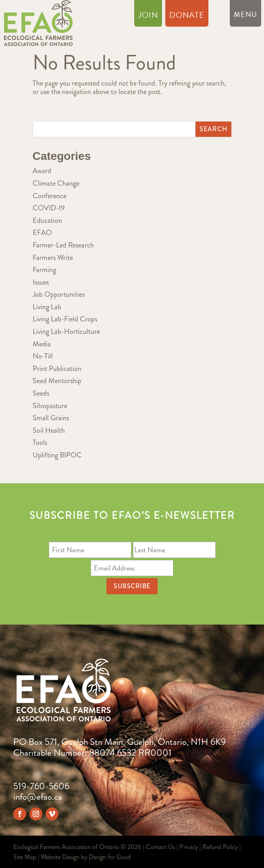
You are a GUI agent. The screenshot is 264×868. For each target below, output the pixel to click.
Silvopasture (50, 406)
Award (42, 171)
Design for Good (110, 857)
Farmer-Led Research (63, 245)
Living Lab (47, 307)
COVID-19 (49, 208)
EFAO (42, 233)
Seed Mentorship (57, 381)
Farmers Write (53, 258)
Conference (50, 196)
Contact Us (160, 847)
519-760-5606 (41, 786)
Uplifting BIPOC (57, 455)
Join (148, 17)
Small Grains (51, 418)
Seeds (41, 393)
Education (47, 220)
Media (42, 344)
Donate (187, 17)
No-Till (43, 356)
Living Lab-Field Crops (65, 319)
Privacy (189, 847)
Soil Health (49, 430)
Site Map (25, 857)
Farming (44, 270)
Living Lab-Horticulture (66, 331)
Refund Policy (220, 847)
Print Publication (57, 369)
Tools (40, 442)
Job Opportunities (59, 294)
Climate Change (56, 183)
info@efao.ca (38, 797)
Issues (41, 282)
